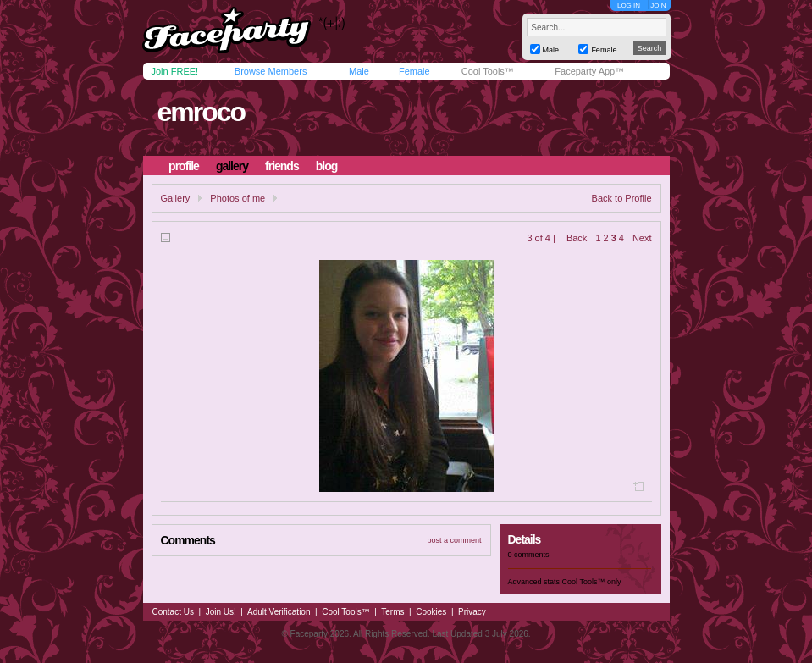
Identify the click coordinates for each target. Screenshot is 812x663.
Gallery (176, 198)
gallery (232, 166)
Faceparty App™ (589, 71)
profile (184, 166)
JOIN (658, 6)
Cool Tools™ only (592, 582)
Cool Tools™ (488, 71)
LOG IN (629, 6)
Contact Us (173, 612)
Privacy (472, 612)
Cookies (431, 612)
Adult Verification (279, 612)
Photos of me (238, 198)
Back (577, 238)
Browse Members (271, 71)
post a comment (454, 540)
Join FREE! (175, 71)
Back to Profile (622, 198)
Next (642, 238)
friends (282, 166)
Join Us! (221, 612)
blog (327, 166)
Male (359, 71)
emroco (201, 112)
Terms (392, 612)
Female (414, 71)
